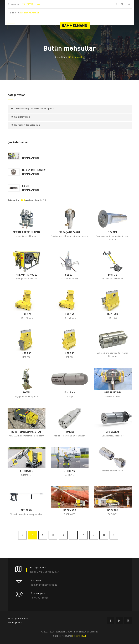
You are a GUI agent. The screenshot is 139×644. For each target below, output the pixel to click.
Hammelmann (30, 158)
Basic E (113, 275)
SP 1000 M (26, 511)
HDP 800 (27, 353)
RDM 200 (70, 432)
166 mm (113, 232)
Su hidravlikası (22, 117)
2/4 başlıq (113, 432)
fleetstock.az (79, 636)
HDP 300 (70, 353)
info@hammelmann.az (29, 13)
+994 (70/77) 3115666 (31, 4)
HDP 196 (27, 314)
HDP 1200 (113, 314)
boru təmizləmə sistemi (26, 432)
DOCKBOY (113, 511)
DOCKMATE (70, 511)
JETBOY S (70, 471)
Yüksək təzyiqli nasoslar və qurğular (34, 109)
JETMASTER (26, 471)
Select (69, 275)
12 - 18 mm (69, 393)
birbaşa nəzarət (69, 232)
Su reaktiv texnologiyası (27, 125)
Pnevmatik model (27, 275)
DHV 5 (26, 393)
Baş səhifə (60, 57)
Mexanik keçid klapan (26, 232)
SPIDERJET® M (113, 393)
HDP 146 (70, 314)
